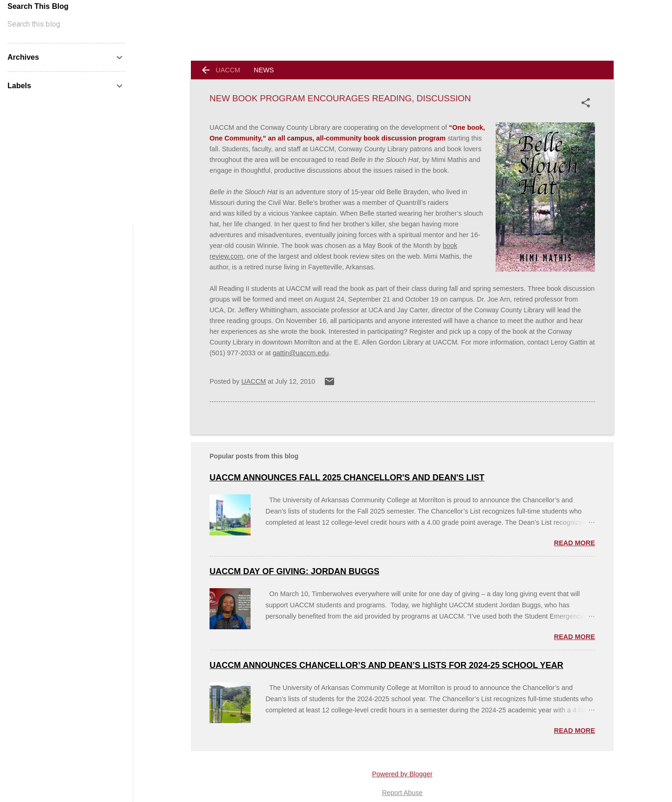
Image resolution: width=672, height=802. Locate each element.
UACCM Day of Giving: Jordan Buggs (294, 571)
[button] (588, 103)
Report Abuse (402, 793)
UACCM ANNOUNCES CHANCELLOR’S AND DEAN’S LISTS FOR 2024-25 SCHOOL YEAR (386, 665)
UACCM (228, 70)
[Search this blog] (66, 24)
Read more (574, 543)
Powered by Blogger (402, 774)
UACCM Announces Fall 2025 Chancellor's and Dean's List (347, 478)
